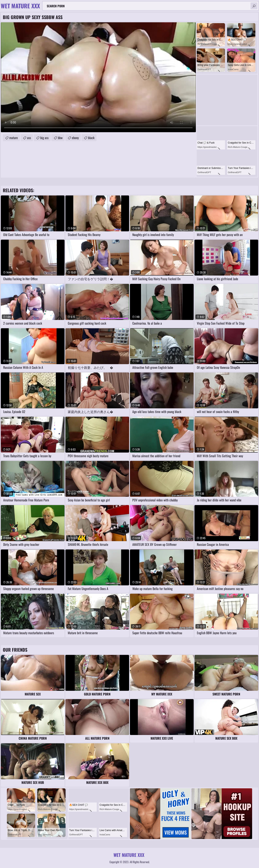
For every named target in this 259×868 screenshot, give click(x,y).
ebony (75, 138)
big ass (44, 138)
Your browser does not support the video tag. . (98, 77)
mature (14, 138)
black (91, 138)
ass (29, 138)
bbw (60, 138)
